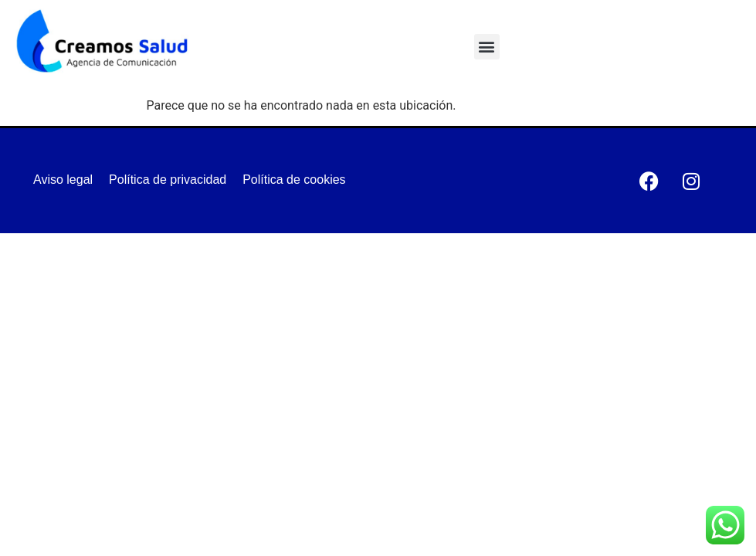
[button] (487, 47)
